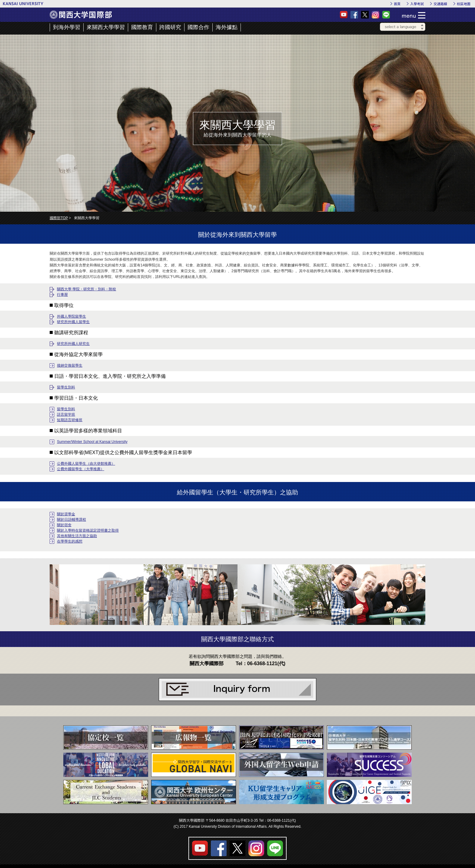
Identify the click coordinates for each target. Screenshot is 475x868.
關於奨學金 (66, 514)
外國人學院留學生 (71, 316)
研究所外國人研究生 (73, 344)
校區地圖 (464, 4)
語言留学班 (66, 414)
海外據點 (227, 27)
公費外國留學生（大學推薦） (81, 469)
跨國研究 (170, 27)
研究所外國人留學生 (73, 322)
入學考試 (417, 4)
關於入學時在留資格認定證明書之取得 (88, 530)
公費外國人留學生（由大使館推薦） (86, 464)
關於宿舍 (64, 525)
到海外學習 (67, 27)
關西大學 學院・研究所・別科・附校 (86, 289)
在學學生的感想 (70, 541)
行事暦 (62, 295)
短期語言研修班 (70, 420)
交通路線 (440, 4)
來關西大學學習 (106, 27)
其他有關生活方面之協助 (77, 536)
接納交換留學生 (70, 365)
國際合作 (198, 27)
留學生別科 (66, 387)
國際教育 (142, 27)
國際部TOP (59, 218)
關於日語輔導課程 (71, 520)
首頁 (397, 4)
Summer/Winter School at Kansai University (92, 442)
